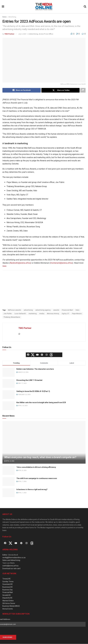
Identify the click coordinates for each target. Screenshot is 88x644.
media (42, 314)
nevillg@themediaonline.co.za (14, 558)
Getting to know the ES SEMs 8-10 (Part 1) (33, 391)
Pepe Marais (77, 314)
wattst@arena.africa (10, 566)
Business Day (8, 590)
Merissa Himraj (53, 314)
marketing (33, 314)
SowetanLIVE (8, 584)
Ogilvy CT (66, 314)
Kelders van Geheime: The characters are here (35, 369)
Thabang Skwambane (12, 317)
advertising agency (43, 310)
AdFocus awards (15, 310)
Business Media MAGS (11, 606)
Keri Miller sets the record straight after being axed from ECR (41, 402)
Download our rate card (11, 568)
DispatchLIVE (7, 598)
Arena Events (8, 609)
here (4, 266)
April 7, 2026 (21, 482)
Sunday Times (8, 582)
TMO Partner (9, 34)
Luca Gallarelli (20, 314)
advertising (28, 310)
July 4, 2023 (22, 34)
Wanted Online (8, 601)
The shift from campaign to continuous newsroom (37, 478)
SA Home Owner (9, 603)
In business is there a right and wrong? (32, 490)
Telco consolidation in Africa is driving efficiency (36, 467)
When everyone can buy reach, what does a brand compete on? (40, 457)
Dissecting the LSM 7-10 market (29, 380)
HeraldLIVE (7, 595)
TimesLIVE (7, 579)
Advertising (12, 17)
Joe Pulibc (8, 314)
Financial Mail (67, 310)
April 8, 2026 (9, 461)
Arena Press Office (46, 34)
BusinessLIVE (8, 587)
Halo (77, 310)
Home (4, 17)
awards (56, 310)
